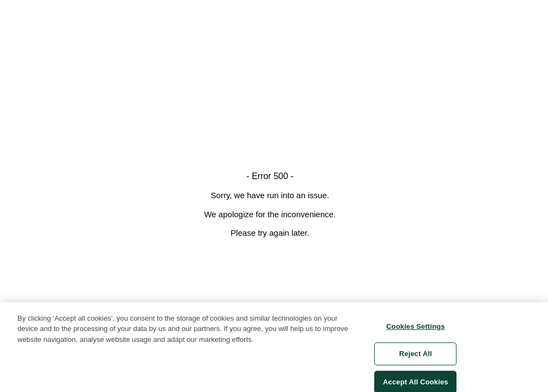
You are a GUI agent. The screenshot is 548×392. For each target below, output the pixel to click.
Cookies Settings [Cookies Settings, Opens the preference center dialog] (416, 329)
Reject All (416, 357)
